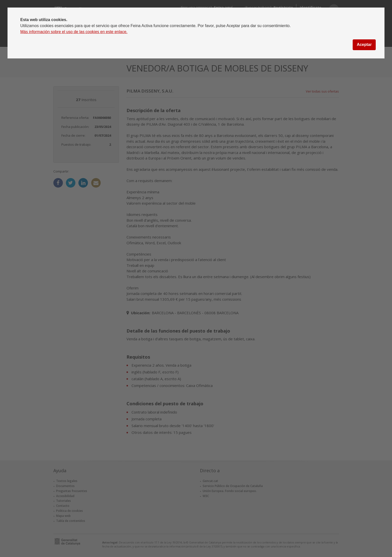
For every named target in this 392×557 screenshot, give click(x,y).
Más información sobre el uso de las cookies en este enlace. (74, 32)
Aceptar (364, 45)
